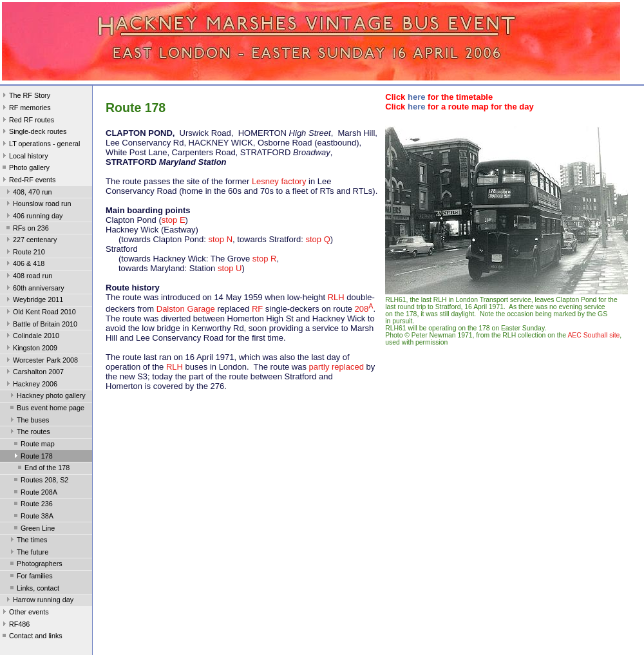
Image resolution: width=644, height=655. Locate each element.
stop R (265, 259)
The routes (29, 433)
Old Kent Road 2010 (40, 313)
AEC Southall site (593, 335)
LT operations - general (40, 145)
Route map (33, 445)
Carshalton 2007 (34, 373)
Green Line (33, 529)
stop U (230, 268)
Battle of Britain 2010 (41, 325)
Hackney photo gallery (47, 397)
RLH (336, 297)
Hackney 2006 (31, 385)
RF (257, 309)
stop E (174, 220)
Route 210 (24, 253)
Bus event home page (46, 409)
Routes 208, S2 (40, 481)
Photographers (35, 565)
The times (27, 541)
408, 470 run (28, 193)
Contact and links (31, 637)
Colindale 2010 (32, 337)
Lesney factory (279, 181)
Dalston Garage (186, 309)
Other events (24, 613)
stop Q (317, 239)
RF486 (15, 625)
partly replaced (336, 367)
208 (364, 309)
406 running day (33, 217)
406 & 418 (24, 265)
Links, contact (33, 589)
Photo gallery (25, 169)
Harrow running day (39, 601)
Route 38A (33, 517)
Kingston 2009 (31, 349)
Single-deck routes (33, 133)
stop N (220, 239)
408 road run (28, 277)
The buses (28, 421)
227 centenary (30, 241)
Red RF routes (27, 121)
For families (30, 577)
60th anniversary (34, 289)
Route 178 (32, 457)
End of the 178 (43, 469)
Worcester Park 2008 (41, 361)
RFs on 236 (26, 229)
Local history (24, 157)
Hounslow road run (38, 205)
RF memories (25, 109)
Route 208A (34, 493)
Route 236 (32, 505)
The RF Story (25, 97)
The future (28, 553)
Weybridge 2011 (33, 301)
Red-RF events (28, 181)
